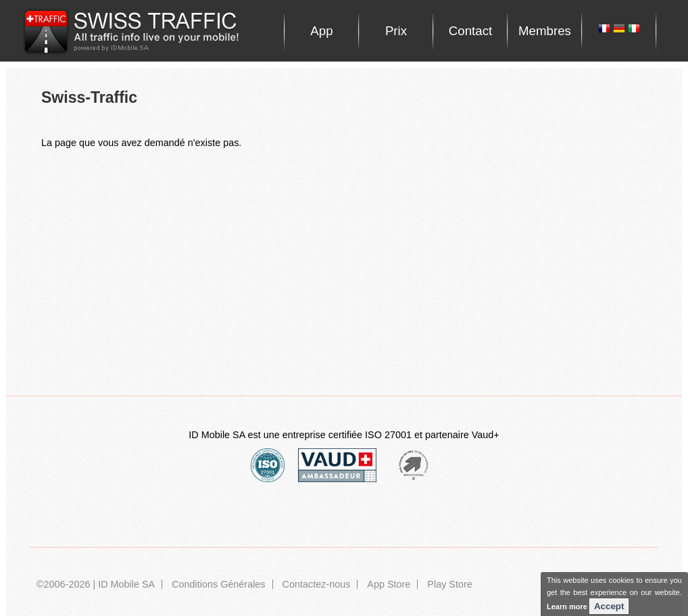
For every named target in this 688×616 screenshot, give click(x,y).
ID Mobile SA (126, 584)
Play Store (449, 584)
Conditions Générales (218, 584)
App (321, 31)
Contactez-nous (317, 584)
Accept (609, 606)
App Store (389, 584)
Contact (470, 31)
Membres (545, 31)
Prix (396, 31)
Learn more (567, 607)
